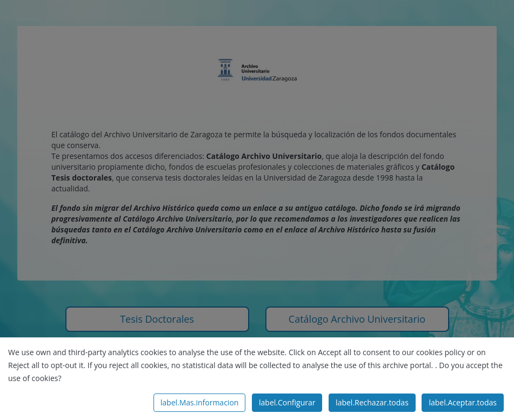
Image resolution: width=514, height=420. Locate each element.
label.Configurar (287, 402)
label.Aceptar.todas (463, 402)
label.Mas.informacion (200, 402)
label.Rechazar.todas (372, 402)
